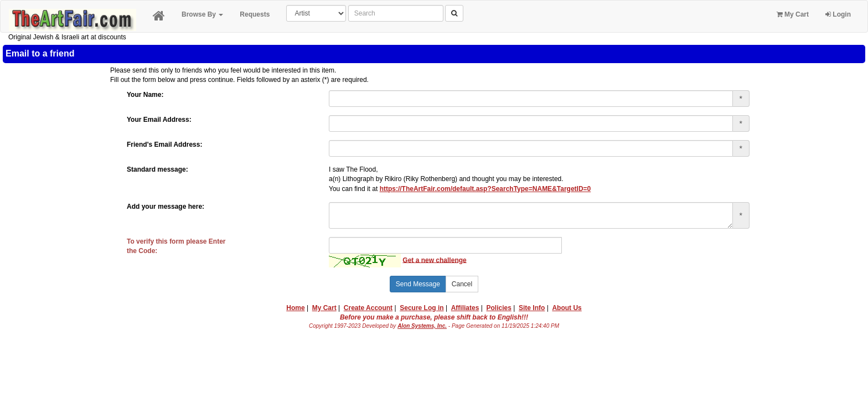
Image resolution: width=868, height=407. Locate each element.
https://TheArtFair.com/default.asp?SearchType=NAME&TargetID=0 (485, 189)
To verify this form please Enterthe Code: (176, 246)
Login (838, 14)
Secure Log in (422, 308)
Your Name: (145, 95)
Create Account (368, 308)
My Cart (793, 14)
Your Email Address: (159, 120)
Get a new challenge (434, 260)
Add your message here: (166, 207)
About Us (567, 308)
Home (295, 308)
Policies (499, 308)
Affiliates (465, 308)
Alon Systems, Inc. (422, 326)
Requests (255, 14)
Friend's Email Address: (164, 145)
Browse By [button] (202, 14)
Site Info (532, 308)
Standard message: (157, 169)
